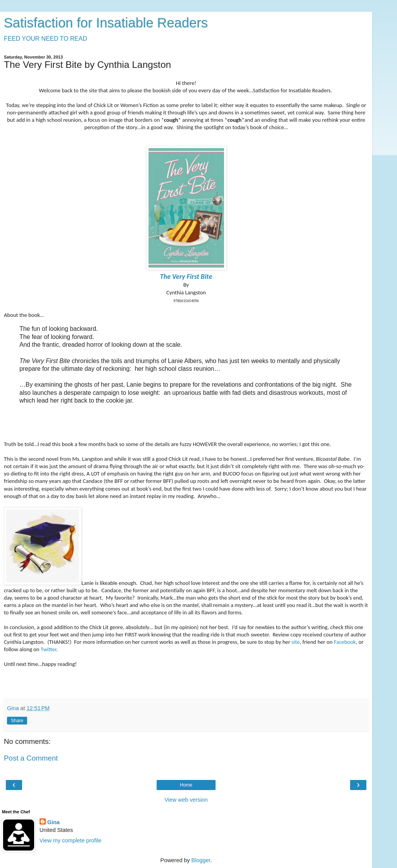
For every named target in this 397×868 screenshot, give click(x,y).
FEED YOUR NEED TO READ (46, 39)
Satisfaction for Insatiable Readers (106, 23)
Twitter (48, 649)
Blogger (201, 860)
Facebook (345, 642)
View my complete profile (71, 840)
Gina (54, 822)
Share (17, 721)
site (296, 642)
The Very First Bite (186, 277)
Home (186, 785)
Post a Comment (31, 758)
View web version (186, 800)
